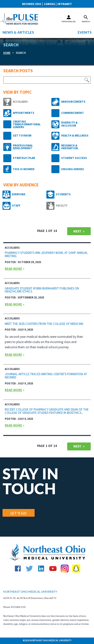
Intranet (65, 4)
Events (85, 32)
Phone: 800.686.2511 (14, 607)
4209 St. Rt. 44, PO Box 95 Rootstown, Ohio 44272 (30, 598)
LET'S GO (19, 513)
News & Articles (18, 32)
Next (77, 231)
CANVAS (49, 4)
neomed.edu (32, 4)
